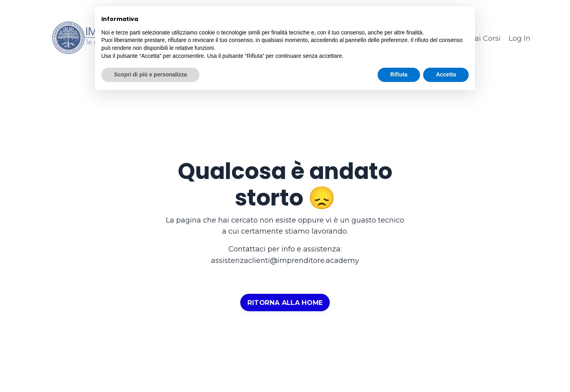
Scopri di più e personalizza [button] (150, 74)
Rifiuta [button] (399, 74)
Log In (520, 38)
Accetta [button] (446, 74)
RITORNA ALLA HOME (285, 303)
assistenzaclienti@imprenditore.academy (285, 261)
